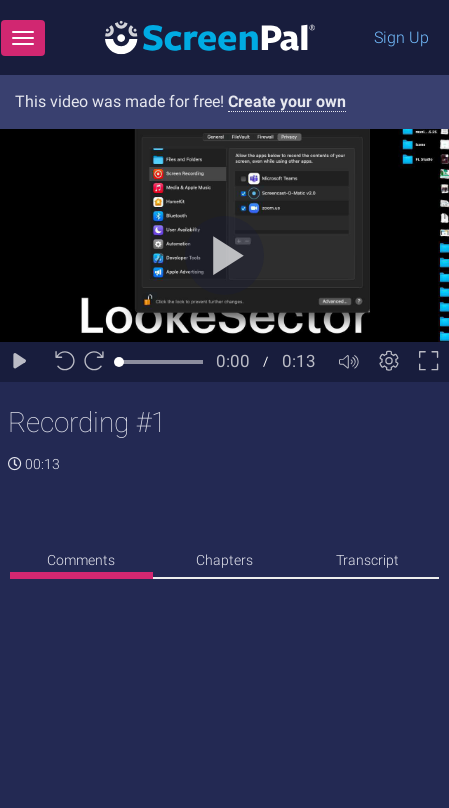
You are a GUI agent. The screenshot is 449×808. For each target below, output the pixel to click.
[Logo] (210, 36)
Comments (81, 560)
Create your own (287, 101)
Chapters (224, 560)
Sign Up (401, 37)
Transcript (367, 560)
